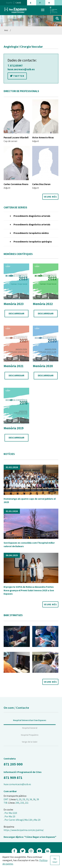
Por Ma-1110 (11, 813)
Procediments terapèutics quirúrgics (33, 242)
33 (27, 799)
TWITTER (17, 76)
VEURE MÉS (50, 197)
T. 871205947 (15, 66)
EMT (6, 799)
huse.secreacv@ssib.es (21, 69)
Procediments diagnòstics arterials (32, 216)
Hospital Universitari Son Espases (30, 726)
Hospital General (30, 733)
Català (18, 3)
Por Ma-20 (10, 816)
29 (24, 799)
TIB (5, 803)
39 (38, 799)
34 (31, 799)
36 (34, 799)
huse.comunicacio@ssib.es (17, 784)
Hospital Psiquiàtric (30, 740)
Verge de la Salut (30, 747)
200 (17, 803)
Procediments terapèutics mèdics (31, 233)
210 (22, 803)
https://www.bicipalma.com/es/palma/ (24, 830)
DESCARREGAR (16, 313)
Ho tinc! (55, 860)
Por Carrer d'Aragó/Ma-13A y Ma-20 (22, 820)
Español (9, 3)
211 (27, 803)
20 (20, 799)
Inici (6, 30)
